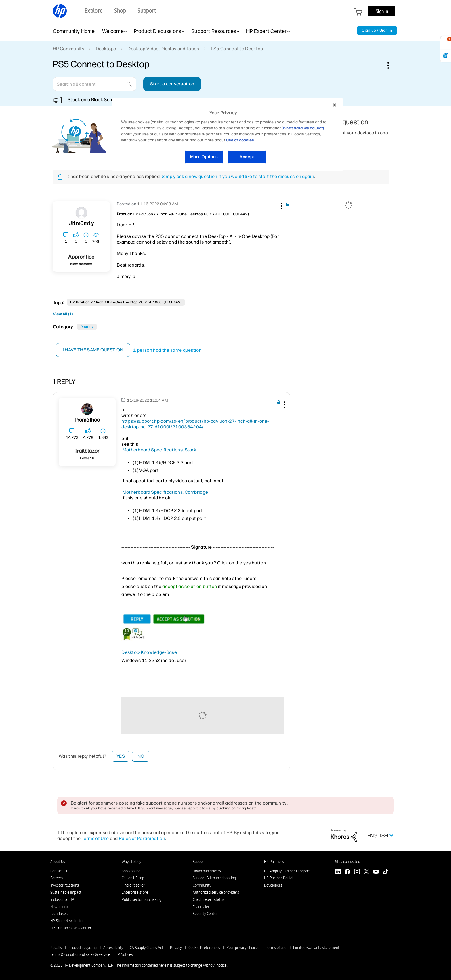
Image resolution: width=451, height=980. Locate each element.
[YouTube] (376, 872)
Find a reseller (133, 885)
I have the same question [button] (93, 350)
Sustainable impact (66, 892)
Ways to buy (131, 862)
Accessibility (113, 948)
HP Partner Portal (279, 878)
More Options (204, 157)
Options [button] (391, 65)
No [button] (141, 756)
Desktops (106, 49)
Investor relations (65, 885)
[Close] (335, 105)
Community (202, 885)
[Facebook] (347, 872)
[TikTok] (385, 872)
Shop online (131, 871)
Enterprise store (135, 892)
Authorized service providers (216, 892)
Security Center (205, 914)
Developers (273, 885)
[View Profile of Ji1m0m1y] (81, 224)
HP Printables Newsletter (71, 928)
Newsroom (59, 907)
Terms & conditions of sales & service (80, 954)
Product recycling (83, 948)
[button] (281, 205)
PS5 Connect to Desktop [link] (237, 49)
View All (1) (63, 314)
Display (87, 327)
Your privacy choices (243, 948)
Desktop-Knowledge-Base (149, 652)
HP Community (69, 49)
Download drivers (207, 871)
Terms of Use (95, 838)
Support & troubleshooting (214, 878)
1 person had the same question (168, 350)
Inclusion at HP (62, 899)
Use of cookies (240, 140)
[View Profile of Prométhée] (87, 420)
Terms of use (276, 948)
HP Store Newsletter (67, 921)
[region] (228, 134)
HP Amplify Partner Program (287, 871)
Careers (57, 878)
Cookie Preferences (204, 948)
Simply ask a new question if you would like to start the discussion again (238, 176)
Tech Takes (59, 914)
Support (199, 862)
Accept (247, 157)
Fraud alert (202, 907)
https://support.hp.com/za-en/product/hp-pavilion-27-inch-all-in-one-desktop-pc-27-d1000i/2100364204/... (195, 424)
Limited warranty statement (316, 948)
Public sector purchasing (142, 899)
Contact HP (59, 871)
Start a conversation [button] (172, 84)
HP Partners (274, 862)
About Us (58, 862)
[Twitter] (366, 872)
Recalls (56, 948)
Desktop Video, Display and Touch (163, 49)
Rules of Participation (142, 838)
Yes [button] (121, 756)
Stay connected (348, 862)
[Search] (95, 84)
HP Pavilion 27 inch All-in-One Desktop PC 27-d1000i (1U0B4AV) (126, 302)
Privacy (176, 948)
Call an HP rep (133, 878)
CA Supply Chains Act (147, 948)
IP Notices (125, 954)
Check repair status (209, 899)
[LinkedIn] (338, 872)
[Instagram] (357, 872)
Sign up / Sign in (377, 30)
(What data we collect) (303, 128)
